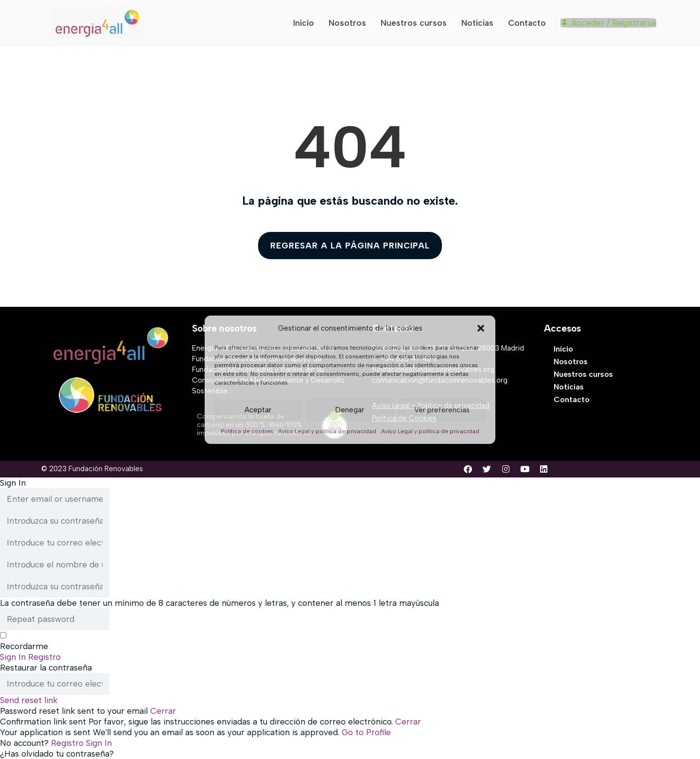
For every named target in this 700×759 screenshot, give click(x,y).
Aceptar (258, 410)
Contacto (529, 23)
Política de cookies (247, 431)
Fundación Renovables (106, 469)
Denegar (350, 410)
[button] (481, 328)
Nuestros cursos (417, 23)
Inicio (307, 23)
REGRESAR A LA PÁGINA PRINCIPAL (350, 246)
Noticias (480, 23)
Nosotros (351, 23)
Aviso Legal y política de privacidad (327, 431)
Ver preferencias (442, 410)
